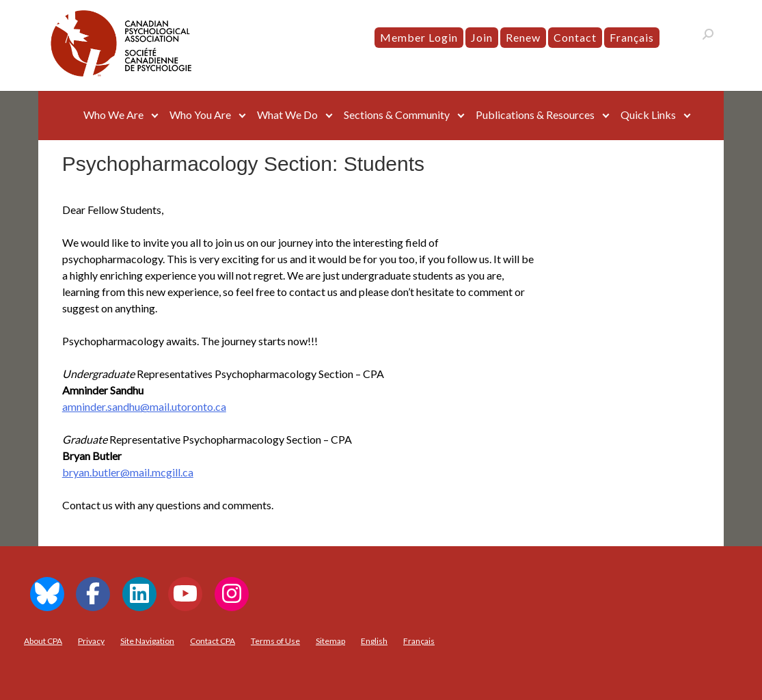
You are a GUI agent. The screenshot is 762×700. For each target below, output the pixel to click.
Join (482, 37)
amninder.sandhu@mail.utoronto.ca (144, 406)
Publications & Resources (535, 115)
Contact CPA (213, 641)
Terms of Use (275, 641)
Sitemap (330, 641)
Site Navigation (147, 641)
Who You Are (200, 115)
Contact (575, 37)
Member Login (419, 37)
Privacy (91, 641)
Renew (523, 37)
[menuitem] (632, 38)
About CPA (43, 641)
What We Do (287, 115)
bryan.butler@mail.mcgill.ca (128, 472)
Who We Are (113, 115)
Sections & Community (397, 115)
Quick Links (648, 115)
